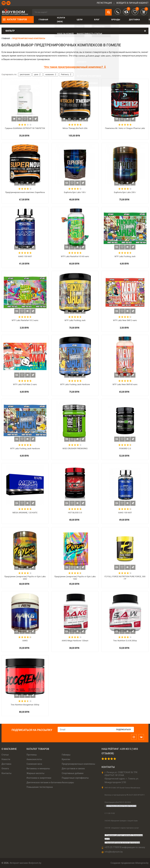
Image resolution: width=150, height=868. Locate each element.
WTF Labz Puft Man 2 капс (25, 384)
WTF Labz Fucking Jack (125, 256)
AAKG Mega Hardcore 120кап (75, 641)
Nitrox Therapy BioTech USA (75, 128)
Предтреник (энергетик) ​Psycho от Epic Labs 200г (25, 578)
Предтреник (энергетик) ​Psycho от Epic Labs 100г (75, 578)
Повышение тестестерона (40, 787)
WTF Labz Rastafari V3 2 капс (25, 320)
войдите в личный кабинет (132, 3)
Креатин (66, 759)
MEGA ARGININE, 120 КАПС (25, 513)
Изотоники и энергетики (39, 778)
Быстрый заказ (36, 119)
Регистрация (104, 3)
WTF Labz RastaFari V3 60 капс (75, 256)
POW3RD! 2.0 (125, 448)
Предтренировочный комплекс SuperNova (25, 192)
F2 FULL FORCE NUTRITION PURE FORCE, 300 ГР (125, 578)
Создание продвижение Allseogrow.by (130, 863)
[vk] (142, 737)
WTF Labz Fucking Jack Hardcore (75, 384)
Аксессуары (68, 782)
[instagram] (135, 737)
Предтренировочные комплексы (78, 764)
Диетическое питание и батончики (44, 782)
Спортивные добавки (73, 773)
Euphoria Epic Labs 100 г (75, 192)
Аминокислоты (34, 759)
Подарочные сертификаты (75, 778)
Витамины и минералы (38, 769)
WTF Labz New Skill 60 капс (125, 384)
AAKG (25, 641)
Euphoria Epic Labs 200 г (125, 192)
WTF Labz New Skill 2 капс (125, 320)
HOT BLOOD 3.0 (75, 513)
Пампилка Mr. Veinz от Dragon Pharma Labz (125, 128)
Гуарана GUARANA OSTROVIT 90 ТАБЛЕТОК (25, 128)
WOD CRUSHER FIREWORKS (75, 448)
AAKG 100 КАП (25, 256)
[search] (72, 12)
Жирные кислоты (36, 773)
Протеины (32, 755)
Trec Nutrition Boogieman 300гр (25, 705)
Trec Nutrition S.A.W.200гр (125, 641)
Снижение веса (34, 764)
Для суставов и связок (73, 769)
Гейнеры (66, 755)
